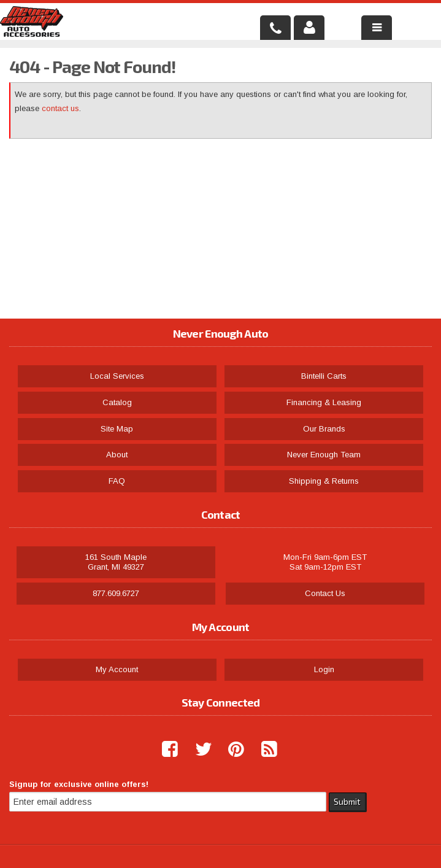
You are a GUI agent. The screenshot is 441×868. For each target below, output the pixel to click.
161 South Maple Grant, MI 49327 (116, 562)
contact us (60, 108)
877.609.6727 (116, 593)
